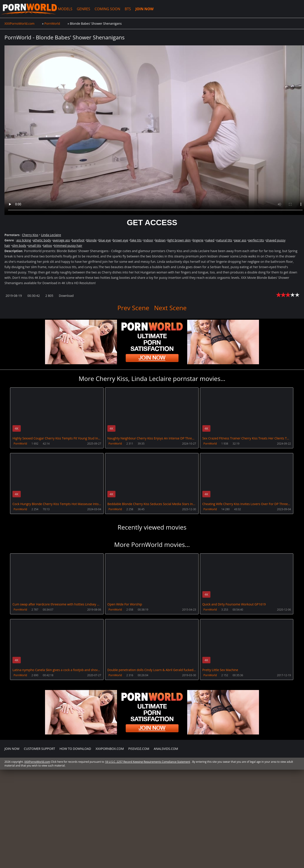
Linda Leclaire (51, 235)
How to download (75, 748)
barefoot (78, 240)
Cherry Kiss (30, 235)
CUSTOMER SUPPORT (39, 748)
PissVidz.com (139, 748)
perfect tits (256, 240)
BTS (127, 9)
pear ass (240, 240)
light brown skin (179, 240)
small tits (35, 246)
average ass (61, 240)
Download (66, 296)
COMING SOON (106, 9)
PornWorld (20, 444)
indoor (148, 240)
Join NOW (12, 748)
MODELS (64, 9)
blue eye (105, 240)
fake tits (136, 240)
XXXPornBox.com (110, 748)
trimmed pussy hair (68, 246)
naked (210, 240)
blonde (92, 240)
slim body (19, 246)
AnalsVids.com (166, 748)
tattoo (48, 246)
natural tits (224, 240)
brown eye (120, 240)
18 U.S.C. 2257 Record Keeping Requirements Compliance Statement (148, 761)
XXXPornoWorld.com (28, 9)
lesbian (160, 240)
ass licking (24, 240)
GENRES (82, 9)
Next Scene (170, 308)
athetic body (42, 240)
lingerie (198, 240)
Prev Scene (133, 308)
